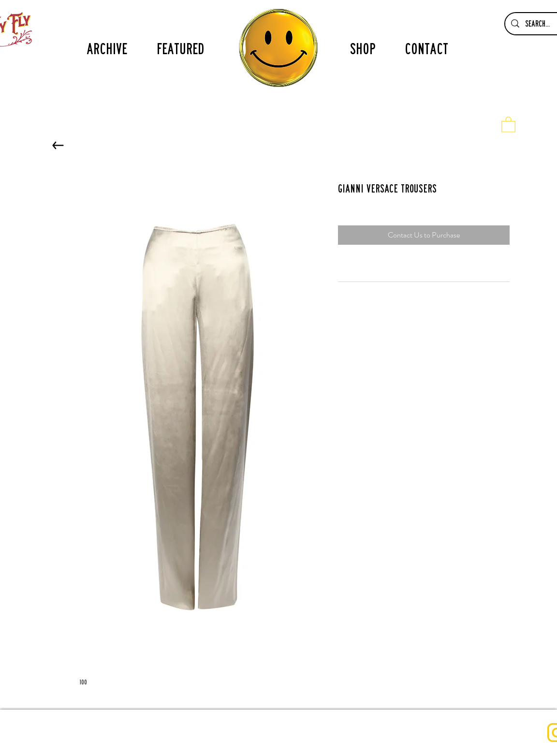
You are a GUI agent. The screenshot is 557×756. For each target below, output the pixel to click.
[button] (508, 124)
